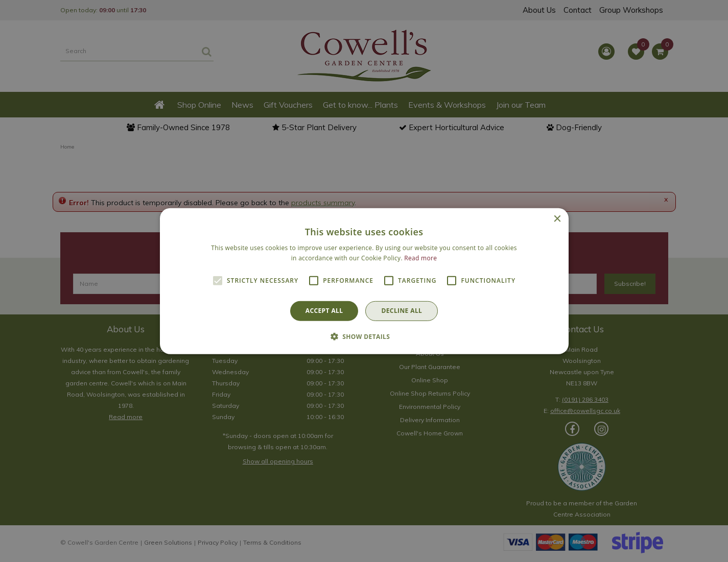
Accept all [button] (324, 311)
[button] (364, 336)
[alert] (364, 281)
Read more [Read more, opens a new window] (420, 258)
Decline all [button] (402, 311)
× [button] (557, 219)
